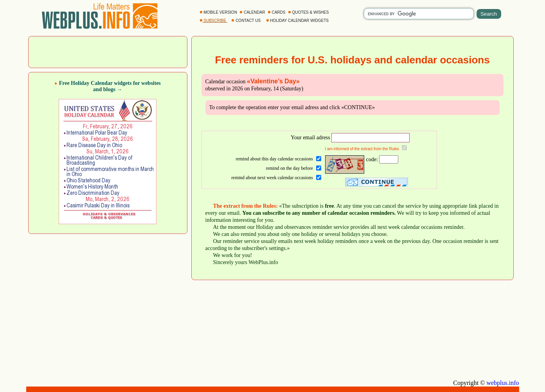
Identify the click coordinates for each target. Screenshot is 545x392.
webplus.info (503, 383)
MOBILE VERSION (219, 12)
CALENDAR (253, 12)
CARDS (277, 12)
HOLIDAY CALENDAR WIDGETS (298, 21)
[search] (419, 14)
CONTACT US (246, 21)
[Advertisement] (108, 51)
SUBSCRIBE (213, 21)
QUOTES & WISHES (309, 12)
